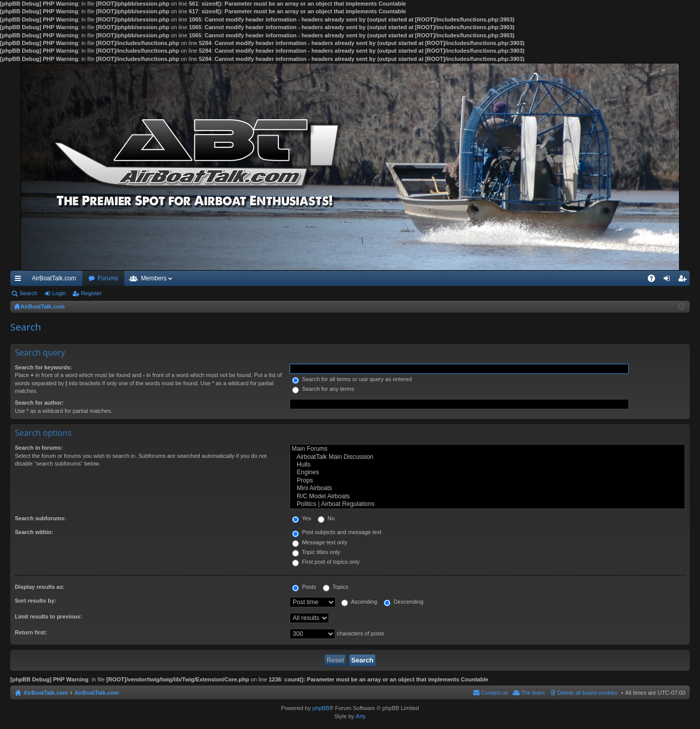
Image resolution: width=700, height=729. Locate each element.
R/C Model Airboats (487, 496)
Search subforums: (40, 518)
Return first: (31, 632)
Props (487, 481)
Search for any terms (323, 389)
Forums (108, 278)
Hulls (487, 465)
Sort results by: (36, 601)
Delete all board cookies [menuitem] (587, 693)
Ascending (359, 602)
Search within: (34, 532)
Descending (403, 602)
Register (91, 293)
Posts (304, 587)
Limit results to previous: (48, 616)
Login (59, 293)
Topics (336, 587)
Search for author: (39, 403)
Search (28, 293)
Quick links (20, 280)
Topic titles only (316, 552)
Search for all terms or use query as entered (352, 379)
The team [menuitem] (533, 693)
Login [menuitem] (669, 280)
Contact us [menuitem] (495, 693)
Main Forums (487, 449)
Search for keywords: (43, 367)
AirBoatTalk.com (54, 278)
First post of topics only (326, 562)
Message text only (320, 542)
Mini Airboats (487, 488)
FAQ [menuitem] (655, 280)
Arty (361, 716)
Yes (302, 518)
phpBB (321, 708)
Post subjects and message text (337, 532)
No (326, 518)
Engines (487, 472)
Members (154, 278)
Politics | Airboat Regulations (487, 504)
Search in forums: (39, 448)
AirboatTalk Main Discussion (487, 457)
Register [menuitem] (684, 280)
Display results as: (40, 587)
